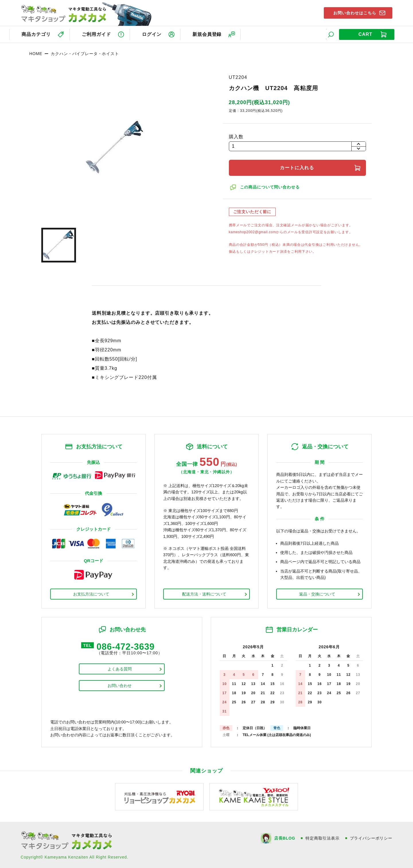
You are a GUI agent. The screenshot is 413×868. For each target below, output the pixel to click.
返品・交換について (317, 593)
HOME (36, 53)
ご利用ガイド (97, 34)
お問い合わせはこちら (354, 13)
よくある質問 (120, 669)
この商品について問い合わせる (270, 187)
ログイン (153, 34)
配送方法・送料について (204, 593)
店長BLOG (284, 838)
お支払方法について (91, 593)
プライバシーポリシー (371, 838)
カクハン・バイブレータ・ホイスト (85, 53)
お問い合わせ (120, 686)
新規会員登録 (209, 34)
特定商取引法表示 (323, 838)
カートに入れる (297, 167)
